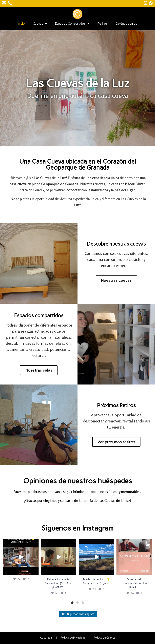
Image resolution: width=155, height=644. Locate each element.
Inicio (21, 24)
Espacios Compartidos (72, 24)
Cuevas (40, 24)
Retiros (103, 24)
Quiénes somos (126, 24)
